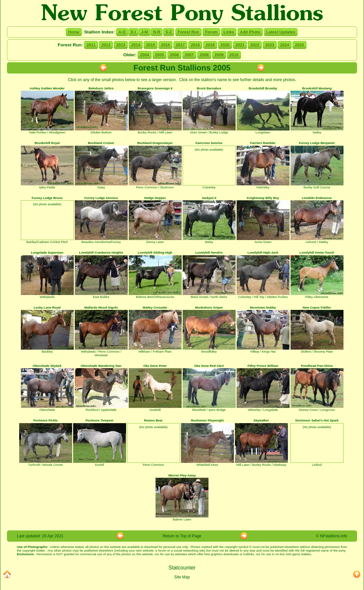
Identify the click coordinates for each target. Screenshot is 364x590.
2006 (174, 55)
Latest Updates (281, 32)
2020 (225, 45)
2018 (195, 45)
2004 (144, 55)
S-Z (169, 32)
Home (74, 32)
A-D (122, 32)
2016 (165, 45)
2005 (159, 55)
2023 (270, 45)
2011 (91, 45)
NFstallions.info (334, 536)
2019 (210, 45)
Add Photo (250, 32)
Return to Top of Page (182, 536)
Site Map (182, 577)
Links (229, 32)
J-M (144, 32)
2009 (219, 55)
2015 (150, 45)
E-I (133, 32)
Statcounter (182, 568)
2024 (284, 45)
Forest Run (188, 32)
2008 (204, 55)
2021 (240, 45)
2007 (189, 55)
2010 (234, 55)
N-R (157, 32)
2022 (255, 45)
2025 (299, 45)
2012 (106, 45)
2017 (180, 45)
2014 (136, 45)
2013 (121, 45)
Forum (211, 32)
